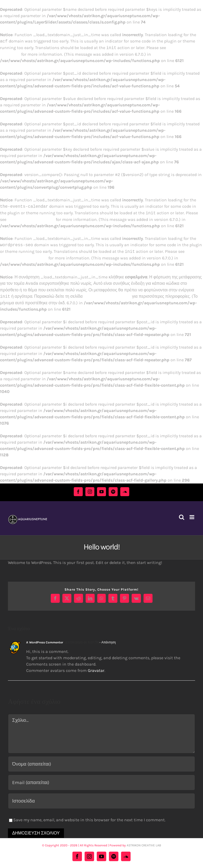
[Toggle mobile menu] (192, 517)
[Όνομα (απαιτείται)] (101, 764)
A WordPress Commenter (45, 642)
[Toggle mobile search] (182, 517)
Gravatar (96, 670)
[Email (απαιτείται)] (101, 782)
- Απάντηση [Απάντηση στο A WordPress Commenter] (108, 642)
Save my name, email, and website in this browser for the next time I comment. (89, 820)
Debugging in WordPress (31, 219)
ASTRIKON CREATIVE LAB (144, 845)
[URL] (101, 801)
